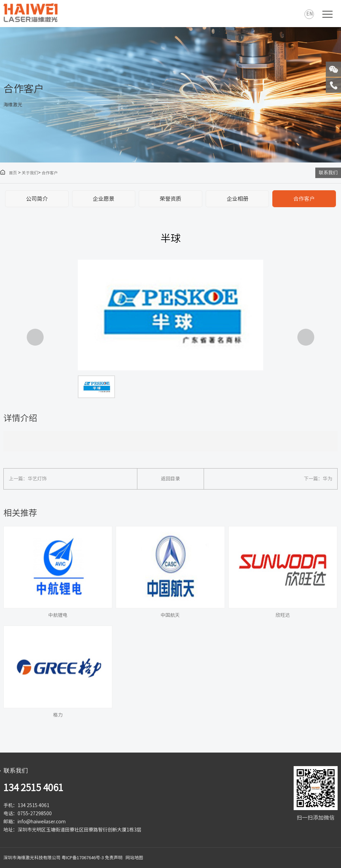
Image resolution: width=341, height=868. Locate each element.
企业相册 (237, 199)
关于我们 (30, 173)
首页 (8, 173)
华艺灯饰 (37, 479)
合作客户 (50, 173)
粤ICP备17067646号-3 (83, 858)
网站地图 (134, 858)
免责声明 (114, 858)
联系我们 (328, 173)
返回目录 (170, 479)
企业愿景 (104, 199)
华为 (327, 479)
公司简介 (37, 199)
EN (309, 14)
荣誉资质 (170, 199)
